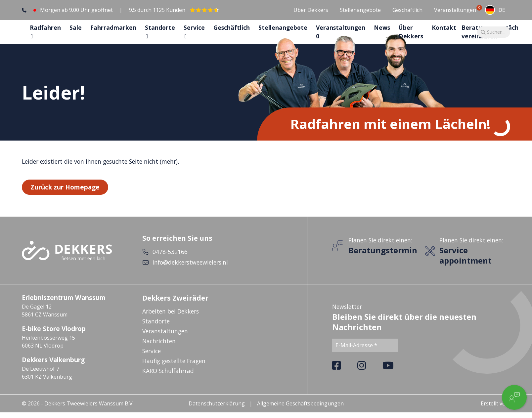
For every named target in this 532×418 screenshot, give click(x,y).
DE (495, 10)
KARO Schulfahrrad (168, 383)
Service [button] (194, 33)
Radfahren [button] (45, 33)
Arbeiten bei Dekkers (171, 323)
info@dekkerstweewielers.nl (190, 274)
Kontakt (444, 33)
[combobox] (495, 10)
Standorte (156, 333)
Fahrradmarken (113, 33)
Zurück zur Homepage (65, 199)
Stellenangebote (360, 10)
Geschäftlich (407, 10)
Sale (76, 33)
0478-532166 (170, 264)
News (382, 33)
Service (152, 363)
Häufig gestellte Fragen (174, 373)
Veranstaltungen (455, 10)
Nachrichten (159, 353)
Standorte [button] (160, 33)
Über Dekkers (311, 10)
